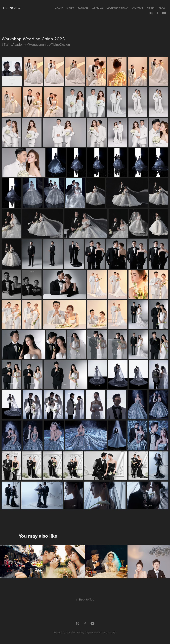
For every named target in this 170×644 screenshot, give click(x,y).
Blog (162, 8)
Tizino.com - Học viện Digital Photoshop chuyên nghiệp (91, 632)
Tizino (151, 8)
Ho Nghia (12, 8)
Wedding (97, 8)
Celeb (71, 8)
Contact (138, 8)
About (59, 8)
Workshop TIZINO (117, 8)
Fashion (83, 8)
